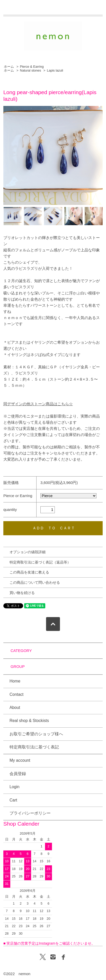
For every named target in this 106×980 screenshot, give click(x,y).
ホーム (9, 67)
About (15, 707)
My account (20, 760)
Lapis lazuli (55, 71)
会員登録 (18, 774)
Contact (16, 694)
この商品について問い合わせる (35, 582)
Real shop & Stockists (29, 721)
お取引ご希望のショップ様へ (36, 734)
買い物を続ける (22, 593)
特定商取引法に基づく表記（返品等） (40, 562)
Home (15, 681)
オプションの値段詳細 (28, 552)
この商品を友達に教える (29, 572)
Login (15, 787)
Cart (13, 800)
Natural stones (30, 71)
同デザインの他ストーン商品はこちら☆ (38, 404)
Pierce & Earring (32, 67)
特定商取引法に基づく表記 (34, 747)
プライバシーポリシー (30, 813)
